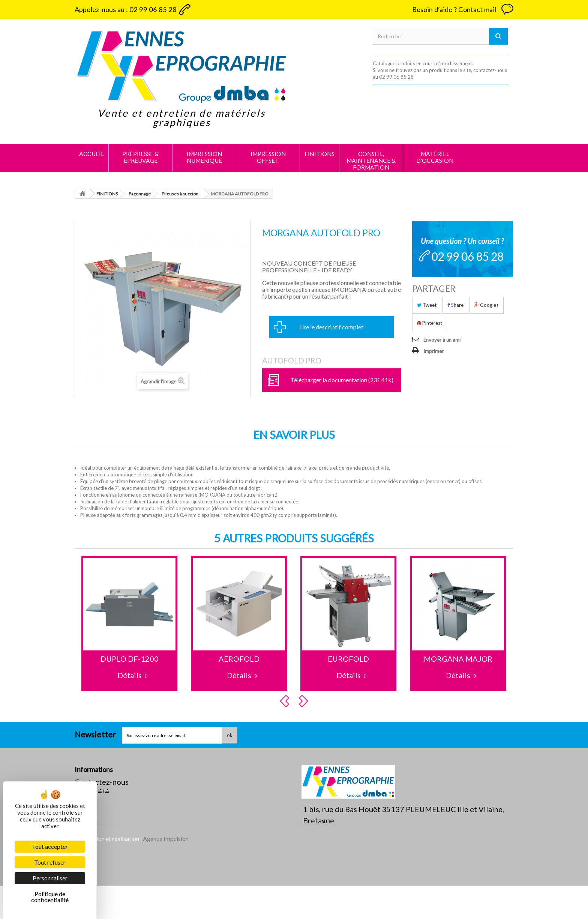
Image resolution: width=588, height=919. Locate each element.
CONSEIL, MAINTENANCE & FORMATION (371, 161)
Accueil (91, 154)
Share (455, 305)
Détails (130, 675)
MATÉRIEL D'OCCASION (435, 157)
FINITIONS (319, 154)
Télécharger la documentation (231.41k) (342, 380)
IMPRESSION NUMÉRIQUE (204, 157)
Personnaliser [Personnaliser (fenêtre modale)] (50, 878)
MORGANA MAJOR (458, 659)
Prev (286, 701)
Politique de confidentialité (121, 811)
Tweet (427, 305)
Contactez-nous (102, 782)
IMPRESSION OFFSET (268, 157)
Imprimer (433, 351)
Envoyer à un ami (442, 340)
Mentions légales (104, 801)
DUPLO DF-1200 (130, 659)
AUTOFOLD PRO (292, 360)
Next (304, 701)
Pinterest (430, 323)
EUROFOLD (348, 659)
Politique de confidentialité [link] (50, 897)
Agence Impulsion (166, 872)
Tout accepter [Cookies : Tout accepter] (50, 846)
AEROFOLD (239, 659)
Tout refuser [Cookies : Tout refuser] (50, 862)
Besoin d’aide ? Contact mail (454, 9)
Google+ (487, 305)
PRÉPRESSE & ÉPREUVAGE (140, 157)
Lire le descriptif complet (331, 327)
